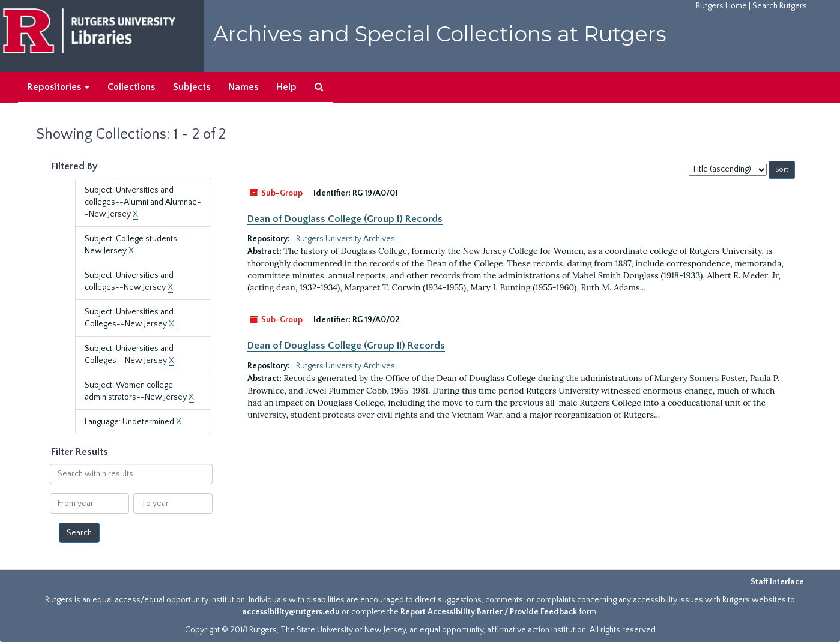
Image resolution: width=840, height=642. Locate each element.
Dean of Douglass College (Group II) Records (346, 346)
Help (286, 87)
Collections (131, 87)
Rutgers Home (721, 6)
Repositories (58, 87)
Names (243, 87)
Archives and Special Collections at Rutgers (440, 34)
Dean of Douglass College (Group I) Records (345, 219)
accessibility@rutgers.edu (291, 612)
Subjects (192, 87)
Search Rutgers (780, 6)
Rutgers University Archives (346, 239)
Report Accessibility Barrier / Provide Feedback (489, 612)
